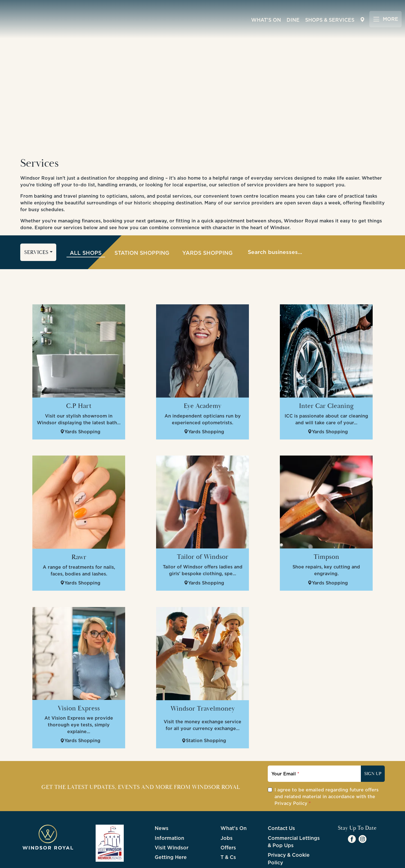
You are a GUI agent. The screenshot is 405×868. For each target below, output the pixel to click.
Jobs (227, 812)
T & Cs (228, 832)
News (162, 803)
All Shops (86, 227)
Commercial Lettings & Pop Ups (294, 816)
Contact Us (281, 803)
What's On (266, 20)
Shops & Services (330, 20)
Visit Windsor (172, 822)
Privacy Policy (291, 778)
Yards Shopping (207, 227)
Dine (293, 20)
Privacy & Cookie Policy (289, 833)
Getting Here (171, 832)
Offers (228, 822)
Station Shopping (142, 227)
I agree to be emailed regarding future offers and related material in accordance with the (327, 771)
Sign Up (373, 748)
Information (169, 812)
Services (36, 227)
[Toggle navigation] (385, 19)
